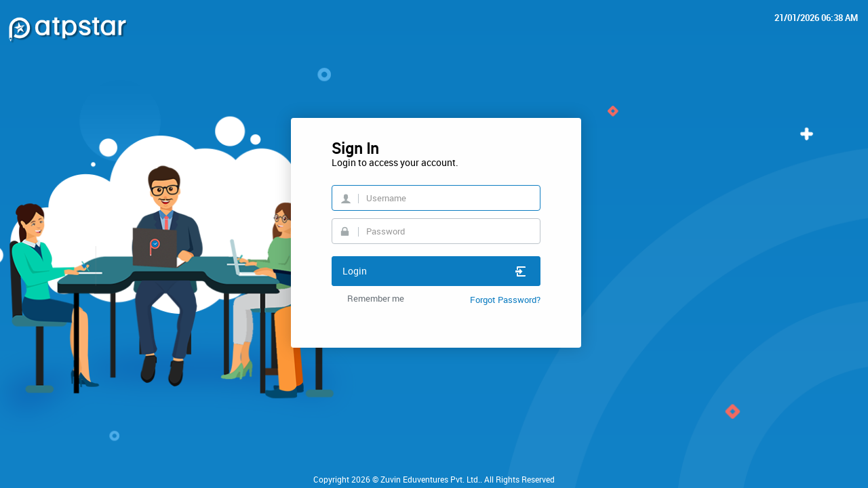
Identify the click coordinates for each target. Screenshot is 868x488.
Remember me (376, 298)
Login (434, 271)
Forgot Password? (505, 300)
